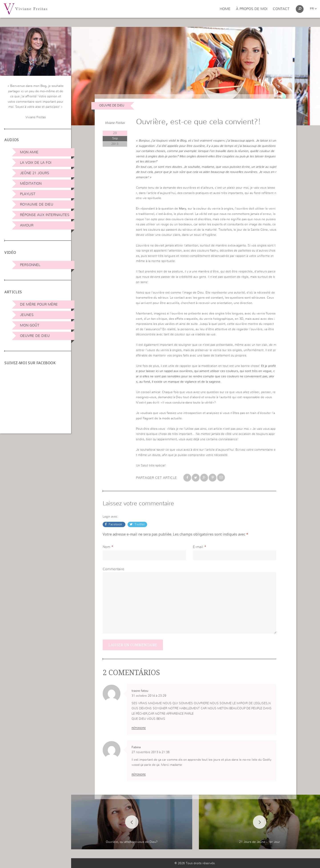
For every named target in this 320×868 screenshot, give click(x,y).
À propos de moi (252, 9)
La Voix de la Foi (36, 163)
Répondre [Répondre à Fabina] (139, 774)
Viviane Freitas (115, 123)
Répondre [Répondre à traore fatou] (139, 728)
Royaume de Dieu (37, 204)
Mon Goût (30, 325)
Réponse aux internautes (45, 215)
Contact (281, 9)
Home (225, 9)
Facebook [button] (115, 524)
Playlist (28, 194)
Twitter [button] (139, 524)
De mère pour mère (39, 304)
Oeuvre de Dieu (35, 336)
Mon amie (29, 152)
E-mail (198, 547)
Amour (27, 225)
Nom (106, 547)
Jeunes (27, 315)
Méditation (31, 184)
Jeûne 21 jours (35, 173)
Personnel (30, 265)
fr (313, 9)
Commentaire (113, 569)
